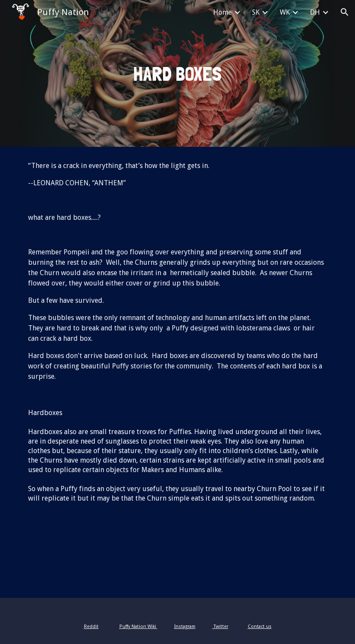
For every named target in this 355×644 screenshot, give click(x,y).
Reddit (91, 627)
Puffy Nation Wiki (138, 627)
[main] (177, 73)
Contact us (260, 627)
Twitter (220, 627)
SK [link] (256, 12)
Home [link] (222, 12)
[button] (345, 12)
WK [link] (285, 12)
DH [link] (315, 12)
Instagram (185, 627)
